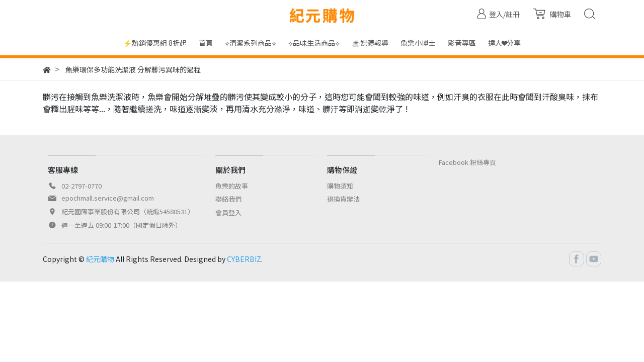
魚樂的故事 (232, 186)
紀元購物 (100, 259)
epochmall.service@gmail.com (108, 198)
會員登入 (228, 212)
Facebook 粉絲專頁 (467, 162)
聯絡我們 (228, 199)
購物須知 (340, 186)
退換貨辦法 (343, 199)
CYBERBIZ (244, 259)
